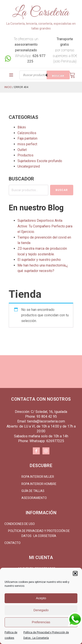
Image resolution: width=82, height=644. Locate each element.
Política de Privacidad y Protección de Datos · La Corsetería (39, 533)
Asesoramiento (34, 498)
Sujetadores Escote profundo (40, 161)
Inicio (8, 87)
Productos (25, 155)
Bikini (22, 127)
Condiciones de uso (20, 524)
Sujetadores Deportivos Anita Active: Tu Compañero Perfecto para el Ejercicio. (45, 226)
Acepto (41, 598)
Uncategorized (29, 166)
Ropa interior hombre (39, 484)
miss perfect (27, 144)
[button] (75, 573)
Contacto (12, 543)
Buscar (58, 76)
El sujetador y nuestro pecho (39, 260)
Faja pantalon (27, 138)
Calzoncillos (27, 133)
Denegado (41, 610)
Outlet (22, 150)
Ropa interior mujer (38, 477)
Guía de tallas (33, 491)
